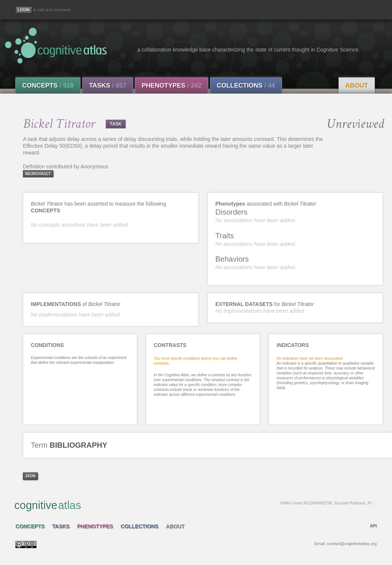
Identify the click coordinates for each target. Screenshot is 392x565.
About (357, 86)
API (373, 526)
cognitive (194, 505)
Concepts (48, 86)
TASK (116, 124)
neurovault (38, 174)
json (30, 476)
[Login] (24, 10)
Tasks (108, 86)
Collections (246, 86)
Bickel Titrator (47, 204)
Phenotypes (172, 86)
